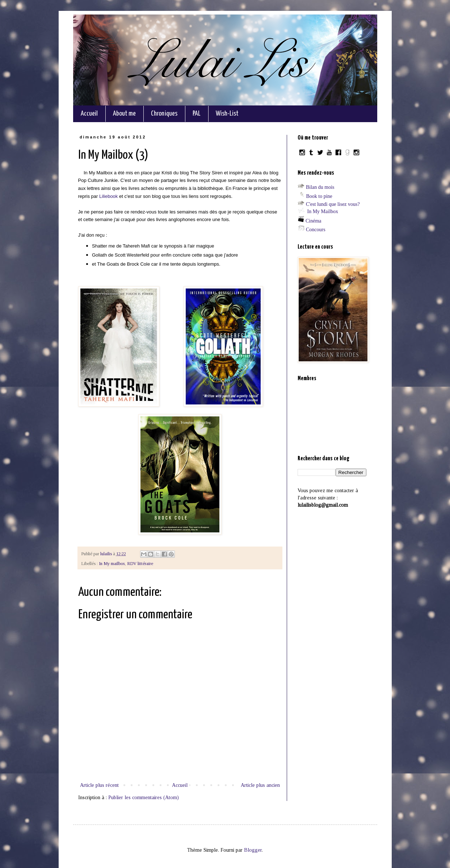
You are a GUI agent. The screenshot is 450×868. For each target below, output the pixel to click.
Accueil (89, 114)
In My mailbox (112, 564)
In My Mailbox (323, 211)
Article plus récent (99, 785)
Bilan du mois (320, 187)
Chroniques (164, 114)
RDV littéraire (140, 564)
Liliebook (108, 196)
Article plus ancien (260, 785)
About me (124, 114)
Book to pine (319, 196)
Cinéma (314, 221)
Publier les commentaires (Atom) (144, 798)
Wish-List (227, 114)
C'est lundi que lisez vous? (333, 204)
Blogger (253, 850)
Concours (316, 230)
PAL (197, 114)
